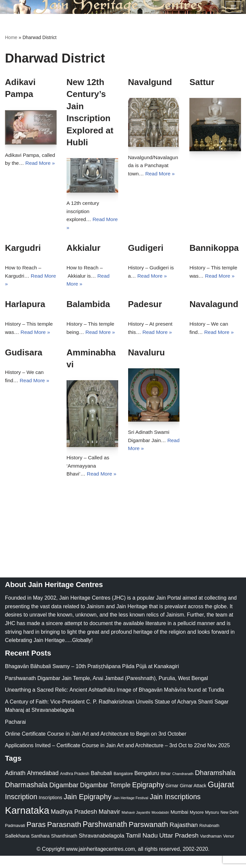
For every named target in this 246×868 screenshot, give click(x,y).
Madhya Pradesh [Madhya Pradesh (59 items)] (74, 824)
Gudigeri (146, 249)
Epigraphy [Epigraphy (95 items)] (148, 797)
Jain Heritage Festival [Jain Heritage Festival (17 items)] (131, 810)
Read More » (161, 175)
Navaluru (147, 355)
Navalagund (214, 306)
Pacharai (15, 734)
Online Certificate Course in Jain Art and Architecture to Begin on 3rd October (96, 746)
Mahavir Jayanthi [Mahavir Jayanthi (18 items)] (136, 825)
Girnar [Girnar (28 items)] (172, 798)
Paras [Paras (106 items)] (36, 837)
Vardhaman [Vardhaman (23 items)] (211, 848)
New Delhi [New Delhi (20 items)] (229, 825)
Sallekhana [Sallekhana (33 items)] (17, 848)
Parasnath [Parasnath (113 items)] (64, 837)
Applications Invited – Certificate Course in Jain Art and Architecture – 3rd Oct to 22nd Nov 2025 (117, 758)
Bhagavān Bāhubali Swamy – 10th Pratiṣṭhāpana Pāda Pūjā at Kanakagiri (92, 679)
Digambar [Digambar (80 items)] (64, 797)
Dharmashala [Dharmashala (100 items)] (26, 797)
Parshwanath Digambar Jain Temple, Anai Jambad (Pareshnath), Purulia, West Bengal (106, 690)
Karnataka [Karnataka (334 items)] (27, 822)
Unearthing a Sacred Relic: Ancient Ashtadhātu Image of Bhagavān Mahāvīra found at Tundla (115, 702)
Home (11, 37)
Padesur (145, 306)
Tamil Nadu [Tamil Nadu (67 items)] (142, 848)
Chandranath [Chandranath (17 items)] (183, 786)
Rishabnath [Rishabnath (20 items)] (209, 838)
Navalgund (150, 82)
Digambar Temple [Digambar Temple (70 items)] (105, 797)
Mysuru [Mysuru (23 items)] (212, 824)
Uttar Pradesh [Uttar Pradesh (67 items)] (179, 848)
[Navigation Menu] (233, 7)
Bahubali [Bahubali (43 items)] (101, 785)
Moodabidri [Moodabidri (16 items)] (160, 825)
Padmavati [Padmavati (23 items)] (15, 838)
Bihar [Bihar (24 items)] (166, 786)
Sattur (202, 82)
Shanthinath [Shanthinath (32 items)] (64, 848)
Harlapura (25, 306)
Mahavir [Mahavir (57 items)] (109, 824)
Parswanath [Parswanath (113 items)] (148, 837)
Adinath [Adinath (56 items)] (15, 785)
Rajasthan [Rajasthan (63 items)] (184, 837)
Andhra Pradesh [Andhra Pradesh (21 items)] (74, 786)
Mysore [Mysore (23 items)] (197, 824)
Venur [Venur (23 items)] (229, 848)
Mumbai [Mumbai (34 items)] (179, 824)
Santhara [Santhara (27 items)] (40, 848)
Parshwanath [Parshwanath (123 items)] (105, 837)
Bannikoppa (214, 249)
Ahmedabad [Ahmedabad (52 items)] (43, 785)
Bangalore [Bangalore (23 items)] (123, 786)
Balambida (88, 306)
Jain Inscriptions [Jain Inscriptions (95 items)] (175, 809)
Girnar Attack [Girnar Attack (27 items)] (193, 798)
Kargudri (23, 249)
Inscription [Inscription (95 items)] (21, 809)
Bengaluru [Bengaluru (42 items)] (147, 785)
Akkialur (84, 249)
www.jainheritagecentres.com (101, 861)
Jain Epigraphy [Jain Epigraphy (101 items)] (88, 809)
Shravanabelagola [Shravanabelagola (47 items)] (102, 848)
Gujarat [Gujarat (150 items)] (221, 797)
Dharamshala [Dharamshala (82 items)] (215, 785)
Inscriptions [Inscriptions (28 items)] (50, 810)
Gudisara (24, 355)
